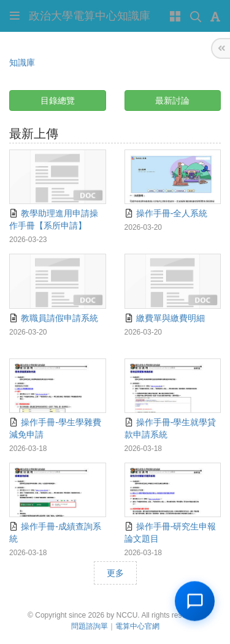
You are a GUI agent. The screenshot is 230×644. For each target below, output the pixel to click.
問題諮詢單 (90, 626)
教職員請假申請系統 (54, 318)
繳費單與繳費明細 (165, 318)
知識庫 (22, 63)
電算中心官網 (137, 626)
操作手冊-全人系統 (166, 213)
